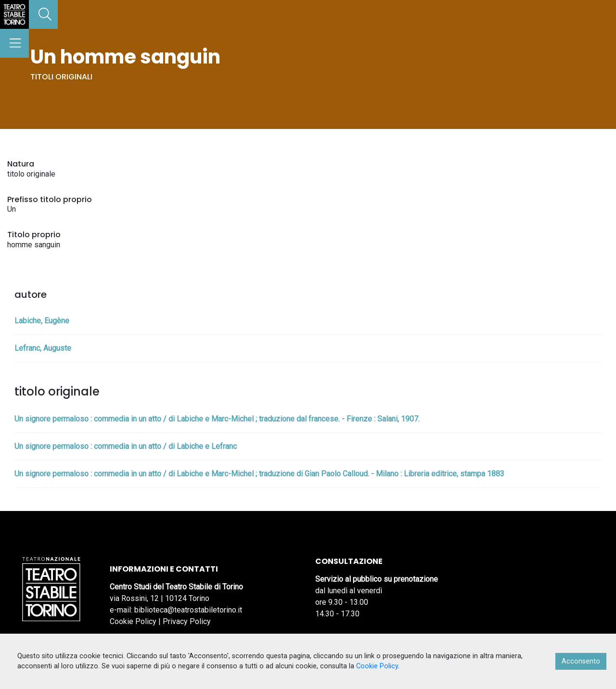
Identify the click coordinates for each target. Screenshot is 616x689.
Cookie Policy (133, 621)
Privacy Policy (187, 621)
